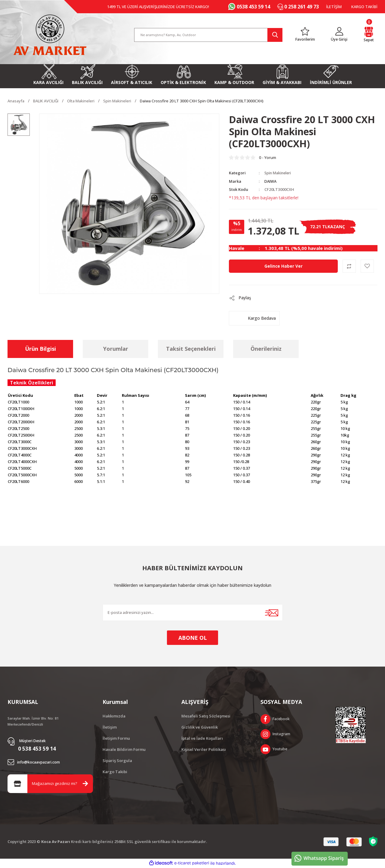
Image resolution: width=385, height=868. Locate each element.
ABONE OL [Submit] (193, 638)
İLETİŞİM (334, 7)
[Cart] (369, 34)
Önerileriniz (266, 349)
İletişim (110, 727)
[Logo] (50, 34)
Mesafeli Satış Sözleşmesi (206, 716)
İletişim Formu (116, 738)
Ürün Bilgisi (40, 349)
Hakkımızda (114, 716)
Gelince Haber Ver (283, 266)
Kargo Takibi (115, 772)
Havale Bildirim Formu (124, 749)
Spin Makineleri (279, 173)
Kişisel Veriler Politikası (204, 749)
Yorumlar (116, 349)
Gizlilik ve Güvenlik (200, 727)
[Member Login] (340, 34)
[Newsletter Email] (193, 613)
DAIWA (271, 181)
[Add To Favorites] (367, 266)
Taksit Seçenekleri (191, 349)
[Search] (208, 34)
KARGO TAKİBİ (364, 7)
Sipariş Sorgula (117, 761)
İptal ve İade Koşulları (202, 738)
